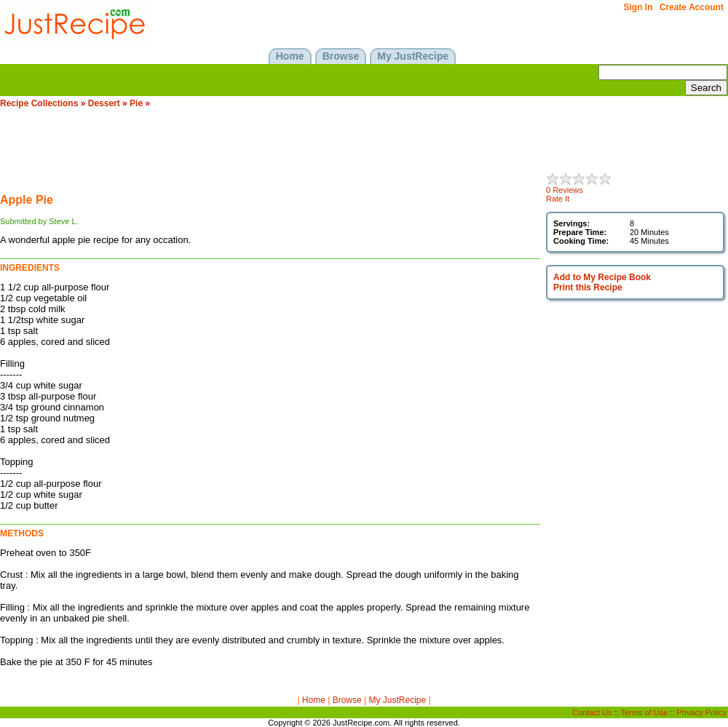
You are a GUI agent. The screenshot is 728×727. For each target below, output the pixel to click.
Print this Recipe (588, 287)
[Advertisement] (265, 150)
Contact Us (592, 712)
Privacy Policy (702, 712)
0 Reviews (565, 190)
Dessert (104, 103)
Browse (347, 700)
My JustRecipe (397, 700)
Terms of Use (645, 712)
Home (314, 700)
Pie (136, 103)
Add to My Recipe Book (602, 277)
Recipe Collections (39, 103)
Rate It (558, 199)
